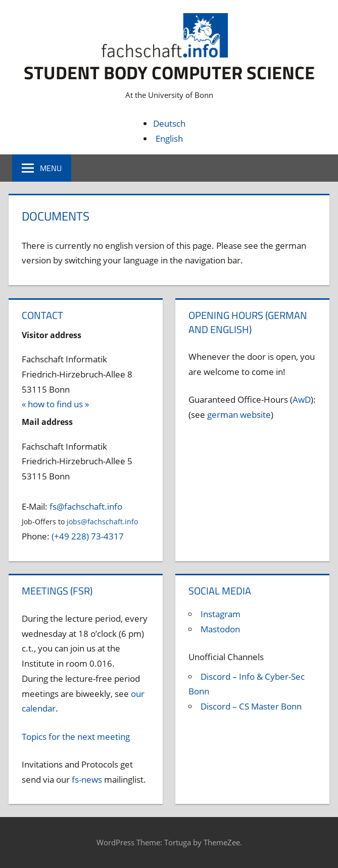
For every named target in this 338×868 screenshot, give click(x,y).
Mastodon (220, 629)
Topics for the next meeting (76, 736)
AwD (302, 399)
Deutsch (169, 123)
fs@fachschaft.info (86, 506)
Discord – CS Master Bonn (251, 706)
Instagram (221, 614)
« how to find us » (55, 404)
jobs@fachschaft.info (102, 522)
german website (239, 414)
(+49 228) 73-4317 (88, 536)
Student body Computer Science (169, 72)
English (169, 138)
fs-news (87, 779)
